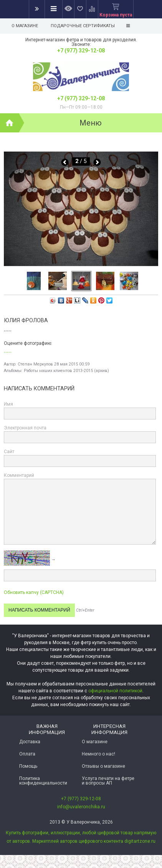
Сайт (9, 452)
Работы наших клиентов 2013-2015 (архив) (66, 371)
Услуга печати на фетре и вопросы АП (108, 781)
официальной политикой (115, 691)
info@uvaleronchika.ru (81, 807)
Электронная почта (25, 428)
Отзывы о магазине (103, 766)
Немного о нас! (98, 754)
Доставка (30, 742)
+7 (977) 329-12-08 (81, 51)
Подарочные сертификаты (83, 26)
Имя (8, 404)
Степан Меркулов (35, 364)
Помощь (28, 766)
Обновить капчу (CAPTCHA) (34, 592)
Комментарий (19, 475)
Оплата (27, 754)
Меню (91, 123)
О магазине (25, 26)
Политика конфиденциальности (43, 781)
